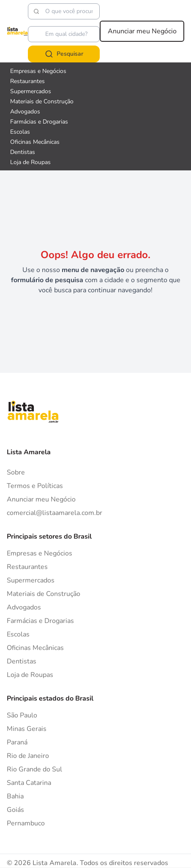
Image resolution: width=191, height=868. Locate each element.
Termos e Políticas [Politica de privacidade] (35, 486)
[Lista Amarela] (17, 31)
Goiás (15, 810)
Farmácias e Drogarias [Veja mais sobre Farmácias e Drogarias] (39, 122)
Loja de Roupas (30, 675)
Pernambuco (26, 823)
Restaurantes (27, 567)
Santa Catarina (29, 783)
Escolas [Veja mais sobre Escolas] (20, 132)
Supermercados (31, 580)
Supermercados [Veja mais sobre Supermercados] (31, 91)
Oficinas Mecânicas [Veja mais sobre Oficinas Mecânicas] (35, 142)
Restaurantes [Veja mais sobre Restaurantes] (27, 81)
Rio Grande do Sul (34, 769)
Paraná (17, 742)
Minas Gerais (27, 729)
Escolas (18, 634)
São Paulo (22, 715)
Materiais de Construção (44, 594)
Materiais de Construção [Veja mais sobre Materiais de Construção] (42, 101)
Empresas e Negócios (40, 553)
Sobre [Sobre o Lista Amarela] (16, 472)
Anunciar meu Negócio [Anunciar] (41, 499)
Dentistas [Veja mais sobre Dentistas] (23, 152)
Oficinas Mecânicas (35, 648)
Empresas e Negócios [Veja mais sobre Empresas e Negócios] (38, 71)
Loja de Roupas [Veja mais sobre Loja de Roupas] (30, 162)
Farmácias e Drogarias (40, 621)
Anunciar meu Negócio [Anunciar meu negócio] (142, 31)
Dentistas (22, 661)
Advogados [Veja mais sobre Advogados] (25, 112)
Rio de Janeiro (28, 756)
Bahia (15, 796)
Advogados (24, 607)
